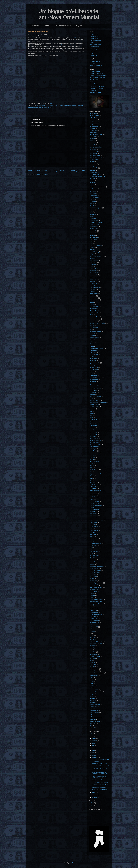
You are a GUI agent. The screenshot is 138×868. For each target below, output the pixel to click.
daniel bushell (94, 273)
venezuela (93, 700)
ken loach (93, 457)
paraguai (93, 564)
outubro (94, 793)
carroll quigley (94, 220)
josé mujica (93, 449)
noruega (92, 541)
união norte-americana (96, 692)
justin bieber (94, 451)
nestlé (92, 528)
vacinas (92, 696)
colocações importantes (97, 256)
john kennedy (94, 434)
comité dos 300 (94, 260)
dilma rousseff (94, 292)
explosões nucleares (96, 331)
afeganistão (93, 132)
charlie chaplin (94, 237)
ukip (91, 688)
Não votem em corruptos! (97, 86)
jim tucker (93, 428)
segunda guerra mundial (97, 642)
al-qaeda (48, 105)
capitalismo (93, 218)
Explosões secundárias (98, 780)
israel (92, 415)
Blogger (74, 863)
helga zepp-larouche (96, 388)
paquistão (93, 562)
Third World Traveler (96, 92)
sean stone (93, 639)
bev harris (93, 193)
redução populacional (96, 614)
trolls (92, 677)
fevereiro (95, 741)
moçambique (94, 514)
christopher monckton (96, 246)
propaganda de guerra (96, 602)
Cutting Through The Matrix (98, 74)
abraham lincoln (95, 126)
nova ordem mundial (96, 543)
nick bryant (93, 533)
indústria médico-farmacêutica (98, 403)
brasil (92, 210)
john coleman (94, 432)
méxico (92, 499)
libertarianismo (94, 470)
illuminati (93, 394)
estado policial (94, 321)
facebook (93, 334)
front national (94, 350)
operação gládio (95, 551)
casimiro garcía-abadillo (97, 223)
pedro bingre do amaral (97, 583)
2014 (92, 805)
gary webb (93, 361)
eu (91, 329)
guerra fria (93, 382)
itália (91, 417)
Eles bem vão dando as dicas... (100, 785)
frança (92, 346)
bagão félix (93, 183)
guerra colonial (94, 380)
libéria (92, 468)
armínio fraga (94, 172)
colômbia (93, 258)
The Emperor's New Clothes (98, 78)
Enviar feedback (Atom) (42, 174)
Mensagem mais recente (38, 171)
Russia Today (94, 55)
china (75, 105)
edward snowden (95, 313)
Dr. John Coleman (95, 71)
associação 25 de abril (96, 174)
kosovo (92, 459)
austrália (93, 178)
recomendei (72, 38)
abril (93, 746)
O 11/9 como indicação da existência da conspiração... (100, 777)
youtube (92, 727)
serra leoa (93, 646)
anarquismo (93, 153)
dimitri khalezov (94, 294)
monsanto (93, 518)
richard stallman (95, 623)
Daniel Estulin (94, 38)
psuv (92, 606)
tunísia (92, 679)
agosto (94, 755)
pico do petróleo (95, 585)
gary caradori (94, 359)
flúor (91, 344)
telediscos (93, 665)
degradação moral (95, 287)
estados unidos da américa (36, 107)
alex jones (54, 105)
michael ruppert (94, 503)
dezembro (95, 797)
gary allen (93, 357)
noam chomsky (94, 539)
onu (91, 549)
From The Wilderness (96, 80)
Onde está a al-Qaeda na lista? (100, 766)
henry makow (94, 390)
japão (92, 422)
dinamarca (93, 296)
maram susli (94, 489)
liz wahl (92, 480)
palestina (93, 558)
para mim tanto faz (95, 61)
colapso (92, 254)
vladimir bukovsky (95, 704)
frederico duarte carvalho (97, 348)
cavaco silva (94, 231)
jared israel (93, 424)
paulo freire (93, 575)
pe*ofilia (92, 579)
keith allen (93, 455)
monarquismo (94, 516)
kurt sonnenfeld (94, 461)
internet (92, 409)
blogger (92, 204)
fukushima (93, 352)
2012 (92, 800)
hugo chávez (94, 392)
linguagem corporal (95, 474)
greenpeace (93, 375)
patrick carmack (95, 568)
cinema (92, 248)
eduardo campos (95, 306)
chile (91, 241)
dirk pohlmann (94, 298)
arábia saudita (94, 168)
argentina (93, 170)
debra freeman (94, 285)
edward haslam (94, 310)
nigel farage (93, 535)
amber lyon (93, 149)
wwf (91, 725)
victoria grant (94, 702)
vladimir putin (94, 707)
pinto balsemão (94, 589)
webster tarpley (94, 713)
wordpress (93, 723)
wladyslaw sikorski (95, 721)
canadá (92, 216)
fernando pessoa (95, 338)
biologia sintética (95, 197)
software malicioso (95, 656)
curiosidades (94, 271)
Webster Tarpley (95, 47)
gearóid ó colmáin (95, 363)
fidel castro (93, 340)
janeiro (94, 738)
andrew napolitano (95, 160)
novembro (95, 795)
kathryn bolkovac (95, 453)
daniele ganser (94, 277)
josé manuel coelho (96, 445)
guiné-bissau (94, 384)
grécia (92, 373)
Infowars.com (94, 34)
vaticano (92, 698)
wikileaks (93, 715)
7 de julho (93, 118)
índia (92, 399)
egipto (92, 315)
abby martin (93, 124)
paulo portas (94, 577)
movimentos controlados (97, 520)
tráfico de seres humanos (97, 673)
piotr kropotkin (94, 591)
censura (92, 235)
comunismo (80, 105)
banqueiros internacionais (97, 187)
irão (91, 411)
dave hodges (94, 279)
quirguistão (93, 608)
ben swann (93, 191)
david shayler (94, 283)
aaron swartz (94, 120)
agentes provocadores (96, 134)
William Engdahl (95, 49)
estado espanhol (95, 319)
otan (91, 554)
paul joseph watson (95, 570)
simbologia (93, 648)
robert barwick (94, 627)
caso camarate (94, 227)
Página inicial (59, 171)
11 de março (94, 113)
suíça (92, 660)
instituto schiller (94, 405)
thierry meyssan (95, 669)
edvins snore (94, 308)
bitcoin (92, 199)
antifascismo (94, 164)
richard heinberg (95, 621)
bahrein (92, 185)
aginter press (94, 137)
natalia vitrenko (94, 526)
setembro (95, 758)
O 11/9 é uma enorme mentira (100, 790)
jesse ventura (94, 426)
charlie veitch (94, 239)
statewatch (93, 658)
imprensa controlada (96, 396)
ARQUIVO (79, 26)
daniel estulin (94, 275)
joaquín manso (94, 430)
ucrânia (92, 686)
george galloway (95, 365)
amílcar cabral (94, 151)
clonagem (93, 250)
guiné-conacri (94, 386)
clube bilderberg (95, 252)
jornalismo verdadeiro (96, 440)
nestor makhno (94, 531)
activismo (93, 128)
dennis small (94, 290)
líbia (91, 472)
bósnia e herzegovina (96, 208)
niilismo (92, 537)
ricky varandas (94, 625)
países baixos (94, 556)
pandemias (93, 560)
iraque (92, 413)
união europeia (94, 690)
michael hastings (95, 501)
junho (94, 750)
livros (92, 478)
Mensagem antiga (78, 171)
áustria (92, 181)
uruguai (92, 694)
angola (92, 162)
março (94, 743)
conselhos (93, 264)
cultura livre (93, 269)
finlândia (92, 342)
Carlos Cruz (93, 90)
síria (91, 650)
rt (91, 633)
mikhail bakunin (94, 510)
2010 (92, 734)
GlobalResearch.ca (95, 41)
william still (93, 719)
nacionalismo (94, 522)
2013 (92, 803)
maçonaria (93, 486)
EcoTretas (93, 82)
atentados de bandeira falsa (65, 105)
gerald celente (94, 367)
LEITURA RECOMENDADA (63, 26)
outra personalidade (66, 45)
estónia (92, 325)
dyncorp (92, 304)
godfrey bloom (94, 369)
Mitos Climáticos (95, 84)
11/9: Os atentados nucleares (100, 782)
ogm (91, 547)
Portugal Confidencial (96, 65)
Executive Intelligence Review (98, 76)
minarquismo (94, 512)
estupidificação (94, 327)
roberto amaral (94, 629)
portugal (92, 595)
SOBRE (47, 26)
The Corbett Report (95, 45)
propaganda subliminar (96, 604)
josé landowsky (94, 443)
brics (92, 212)
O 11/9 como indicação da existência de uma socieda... (100, 773)
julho (93, 753)
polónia (92, 593)
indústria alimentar (95, 401)
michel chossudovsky (96, 505)
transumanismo (94, 675)
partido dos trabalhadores (97, 566)
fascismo (93, 336)
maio (93, 748)
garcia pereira (94, 354)
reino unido (93, 616)
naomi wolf (93, 524)
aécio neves (94, 130)
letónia (92, 466)
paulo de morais (95, 572)
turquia (92, 681)
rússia (92, 635)
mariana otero (94, 493)
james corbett (94, 419)
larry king (93, 463)
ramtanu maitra (94, 612)
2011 (92, 736)
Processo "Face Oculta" (97, 88)
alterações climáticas (96, 147)
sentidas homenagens (96, 644)
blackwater (93, 202)
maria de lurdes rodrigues (97, 491)
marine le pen (94, 497)
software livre (94, 654)
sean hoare (93, 637)
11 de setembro (41, 105)
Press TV (93, 53)
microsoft (93, 507)
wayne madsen (94, 711)
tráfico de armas (95, 671)
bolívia (92, 206)
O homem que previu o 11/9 (99, 764)
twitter (92, 683)
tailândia (92, 662)
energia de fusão (95, 317)
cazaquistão (94, 233)
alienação (93, 145)
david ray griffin (94, 281)
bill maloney (93, 195)
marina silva (94, 495)
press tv (92, 598)
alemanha (93, 141)
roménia (92, 631)
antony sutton (94, 166)
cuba (92, 267)
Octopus (92, 63)
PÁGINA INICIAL (35, 26)
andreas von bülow (95, 155)
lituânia (92, 476)
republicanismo (94, 618)
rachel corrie (94, 610)
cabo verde (93, 214)
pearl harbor (94, 581)
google (92, 371)
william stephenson (95, 717)
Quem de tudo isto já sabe (99, 787)
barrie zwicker (94, 189)
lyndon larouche (48, 107)
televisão (93, 667)
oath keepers (94, 545)
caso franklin (94, 229)
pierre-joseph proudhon (97, 587)
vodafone (93, 709)
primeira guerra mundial (97, 600)
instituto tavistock (95, 407)
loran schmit (94, 482)
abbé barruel (94, 122)
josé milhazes (94, 447)
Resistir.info (93, 43)
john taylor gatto (95, 438)
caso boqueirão (94, 225)
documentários (94, 300)
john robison (94, 436)
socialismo (93, 652)
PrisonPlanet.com (95, 36)
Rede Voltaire (94, 51)
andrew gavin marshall (96, 158)
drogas (92, 302)
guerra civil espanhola (96, 378)
